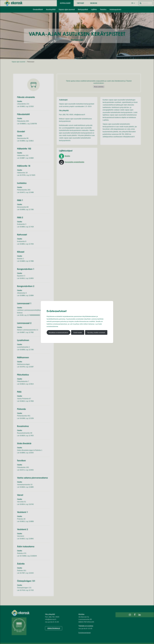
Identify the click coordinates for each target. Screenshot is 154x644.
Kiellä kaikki (78, 332)
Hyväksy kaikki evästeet (96, 332)
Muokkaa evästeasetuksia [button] (58, 332)
